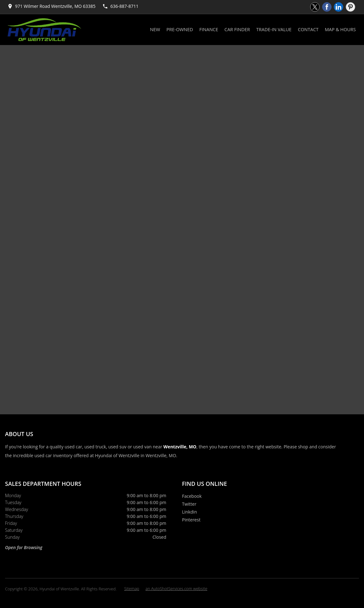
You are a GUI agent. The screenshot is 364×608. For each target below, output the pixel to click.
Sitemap (132, 588)
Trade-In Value (274, 29)
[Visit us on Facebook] (327, 7)
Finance (209, 29)
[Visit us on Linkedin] (338, 7)
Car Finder (237, 29)
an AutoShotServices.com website (176, 588)
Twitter (189, 504)
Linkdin (189, 512)
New (155, 29)
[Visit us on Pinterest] (350, 7)
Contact (308, 29)
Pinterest (191, 520)
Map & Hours (340, 29)
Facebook (192, 496)
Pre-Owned (180, 29)
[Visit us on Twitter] (315, 7)
